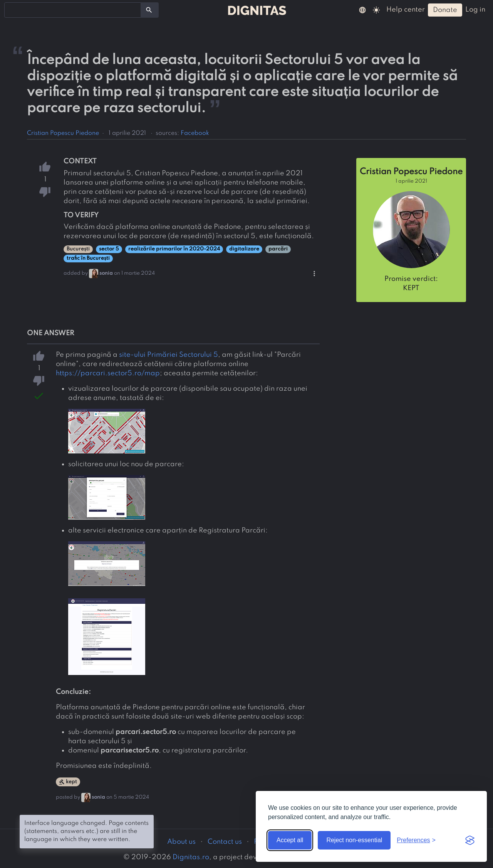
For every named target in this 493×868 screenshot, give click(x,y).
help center (406, 10)
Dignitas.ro (191, 857)
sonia (106, 273)
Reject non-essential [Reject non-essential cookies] (354, 840)
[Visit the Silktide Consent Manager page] (470, 840)
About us (181, 842)
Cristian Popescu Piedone (63, 133)
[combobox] (73, 10)
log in (475, 10)
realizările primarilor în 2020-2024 (174, 249)
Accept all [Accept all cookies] (290, 840)
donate (445, 10)
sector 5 (109, 249)
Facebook (195, 133)
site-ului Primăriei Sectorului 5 (169, 355)
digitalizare (244, 249)
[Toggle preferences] (416, 840)
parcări (278, 249)
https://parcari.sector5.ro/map (108, 373)
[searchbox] (12, 10)
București (78, 249)
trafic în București (88, 258)
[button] (362, 10)
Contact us (225, 842)
